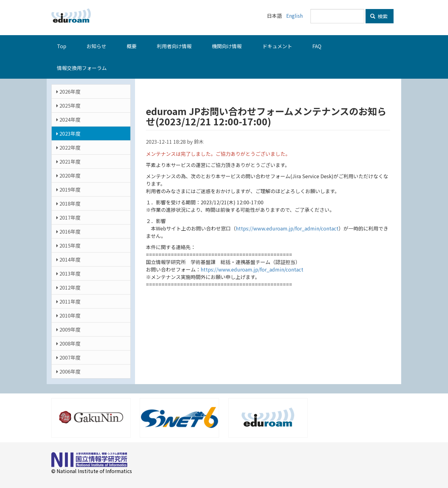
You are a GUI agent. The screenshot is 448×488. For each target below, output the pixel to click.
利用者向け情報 (174, 46)
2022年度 (68, 147)
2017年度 (68, 217)
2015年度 (68, 245)
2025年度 (68, 105)
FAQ (317, 46)
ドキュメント (277, 46)
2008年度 (68, 343)
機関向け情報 (227, 46)
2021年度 (68, 161)
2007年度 (68, 357)
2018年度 (68, 203)
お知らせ (96, 46)
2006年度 (68, 371)
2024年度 (68, 119)
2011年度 (68, 301)
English (294, 16)
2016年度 (68, 231)
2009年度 (68, 329)
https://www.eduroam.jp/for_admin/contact (287, 228)
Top (62, 46)
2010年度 (68, 315)
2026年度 (68, 91)
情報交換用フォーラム (82, 67)
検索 (379, 16)
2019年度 (68, 189)
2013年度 (68, 273)
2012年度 (68, 287)
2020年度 (68, 175)
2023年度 (68, 133)
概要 (132, 46)
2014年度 (68, 259)
